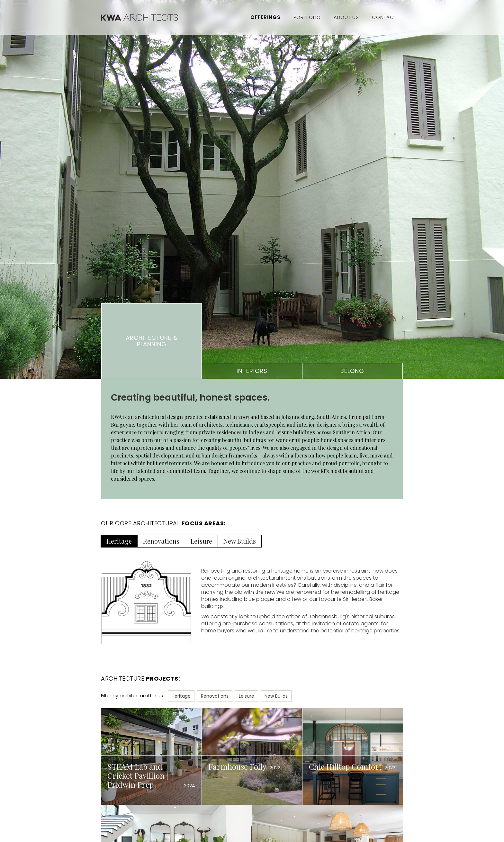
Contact (384, 17)
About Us (346, 17)
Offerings (265, 17)
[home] (172, 17)
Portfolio (307, 17)
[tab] (152, 341)
